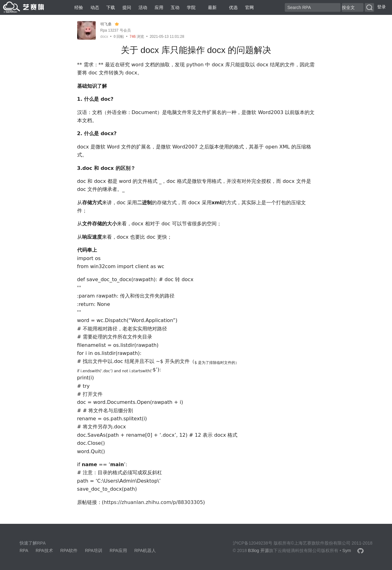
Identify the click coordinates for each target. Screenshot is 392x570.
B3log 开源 (258, 550)
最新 (210, 7)
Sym (347, 550)
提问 (127, 7)
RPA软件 (69, 550)
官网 (249, 7)
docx (104, 37)
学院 (191, 7)
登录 (381, 7)
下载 (111, 7)
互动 (175, 7)
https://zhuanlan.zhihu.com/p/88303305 (153, 502)
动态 (95, 7)
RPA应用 (118, 550)
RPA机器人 (145, 550)
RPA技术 (44, 550)
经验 (79, 7)
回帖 (119, 37)
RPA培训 (94, 550)
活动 (143, 7)
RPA (24, 550)
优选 (231, 7)
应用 (159, 7)
